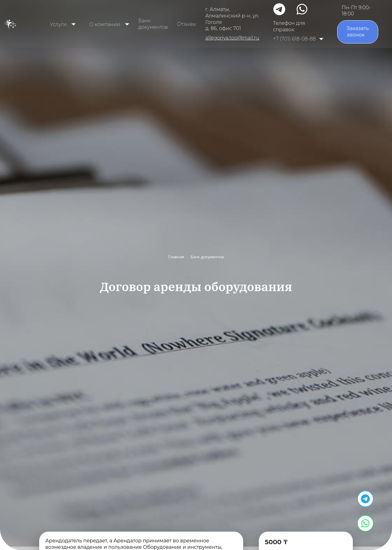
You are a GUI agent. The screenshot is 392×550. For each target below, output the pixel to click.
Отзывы (187, 24)
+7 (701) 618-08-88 (294, 39)
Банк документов (153, 24)
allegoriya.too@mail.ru (232, 38)
